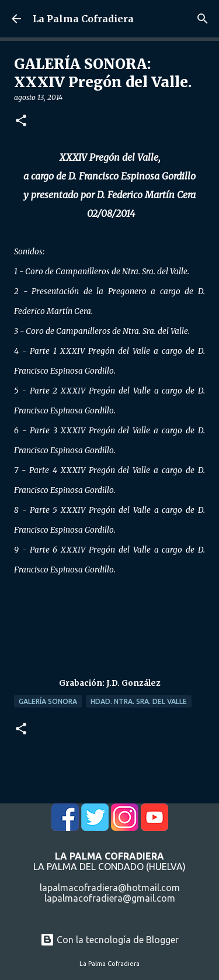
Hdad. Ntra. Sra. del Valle (139, 701)
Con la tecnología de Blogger (109, 940)
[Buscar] (203, 19)
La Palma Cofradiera (83, 19)
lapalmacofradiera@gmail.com (110, 898)
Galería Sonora (48, 701)
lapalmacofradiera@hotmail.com (110, 888)
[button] (21, 121)
